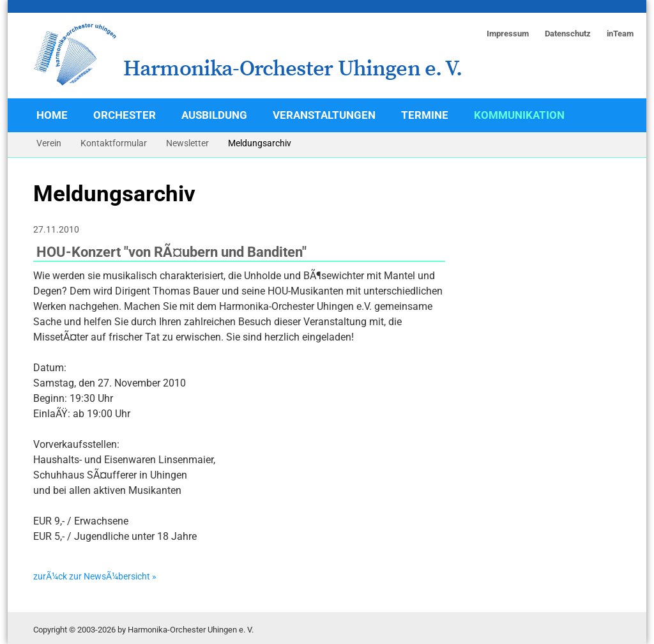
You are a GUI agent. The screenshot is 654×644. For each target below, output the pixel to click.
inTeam (620, 34)
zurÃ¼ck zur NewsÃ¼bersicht (92, 577)
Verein (49, 143)
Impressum (508, 34)
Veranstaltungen (324, 115)
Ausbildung (214, 115)
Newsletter (187, 143)
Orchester (125, 115)
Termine (425, 115)
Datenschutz (568, 34)
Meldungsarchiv (260, 143)
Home (52, 115)
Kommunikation (519, 115)
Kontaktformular (114, 143)
